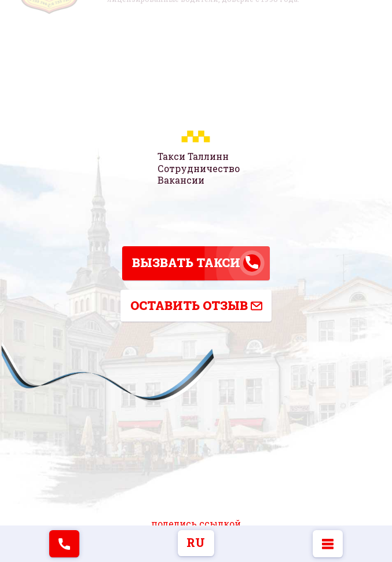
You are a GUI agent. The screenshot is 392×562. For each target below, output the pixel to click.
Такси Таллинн (193, 156)
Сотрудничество (198, 168)
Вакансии (181, 180)
